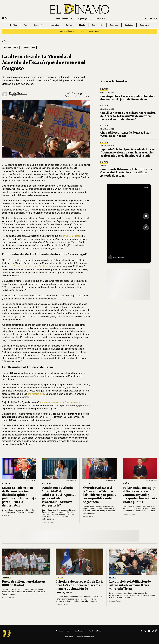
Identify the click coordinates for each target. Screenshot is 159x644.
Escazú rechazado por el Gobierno (31, 266)
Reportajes (54, 25)
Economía (38, 25)
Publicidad (69, 637)
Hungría (81, 31)
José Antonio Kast (67, 31)
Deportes (114, 25)
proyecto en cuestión (71, 236)
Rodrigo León (6, 516)
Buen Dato (144, 25)
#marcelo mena (29, 47)
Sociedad (129, 25)
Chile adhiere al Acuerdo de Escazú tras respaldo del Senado (126, 134)
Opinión (69, 25)
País (26, 25)
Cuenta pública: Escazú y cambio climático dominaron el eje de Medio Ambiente (128, 98)
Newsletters (101, 18)
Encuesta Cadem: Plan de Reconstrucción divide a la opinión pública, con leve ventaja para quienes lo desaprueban (19, 496)
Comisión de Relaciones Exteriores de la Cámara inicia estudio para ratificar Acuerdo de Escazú (126, 172)
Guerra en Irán (94, 31)
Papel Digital (84, 18)
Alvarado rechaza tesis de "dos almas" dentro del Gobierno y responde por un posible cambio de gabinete (99, 495)
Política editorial (96, 631)
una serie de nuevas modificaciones (57, 402)
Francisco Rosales (48, 522)
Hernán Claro (16, 93)
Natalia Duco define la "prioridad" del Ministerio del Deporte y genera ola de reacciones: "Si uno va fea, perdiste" (59, 496)
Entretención (97, 25)
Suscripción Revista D (63, 18)
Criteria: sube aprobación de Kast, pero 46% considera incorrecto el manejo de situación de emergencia (79, 587)
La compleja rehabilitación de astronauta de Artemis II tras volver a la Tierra (130, 585)
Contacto (79, 631)
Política (14, 25)
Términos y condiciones (85, 637)
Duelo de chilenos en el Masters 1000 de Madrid (24, 583)
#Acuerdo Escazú (11, 47)
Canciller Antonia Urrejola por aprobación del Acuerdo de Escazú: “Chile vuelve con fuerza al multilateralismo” (128, 116)
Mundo (82, 25)
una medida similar (37, 394)
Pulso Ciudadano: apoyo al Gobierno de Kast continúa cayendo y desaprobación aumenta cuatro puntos (140, 495)
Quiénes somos (63, 631)
